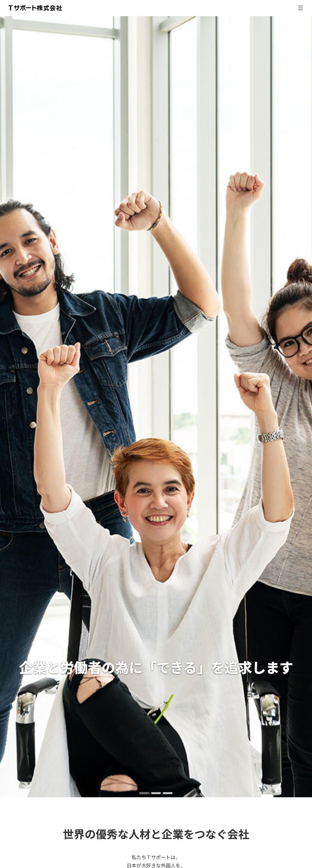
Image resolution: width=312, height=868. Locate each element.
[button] (144, 793)
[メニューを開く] (300, 8)
